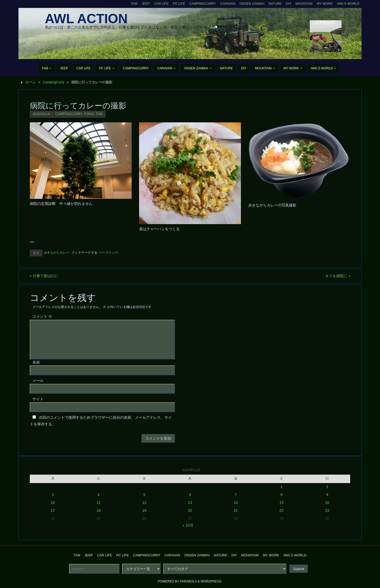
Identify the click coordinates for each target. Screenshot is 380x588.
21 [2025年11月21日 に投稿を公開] (236, 510)
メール (38, 381)
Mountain (303, 4)
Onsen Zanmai (250, 4)
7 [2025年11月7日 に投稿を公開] (236, 495)
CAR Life (157, 4)
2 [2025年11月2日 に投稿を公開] (327, 487)
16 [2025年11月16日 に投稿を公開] (327, 503)
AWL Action (86, 19)
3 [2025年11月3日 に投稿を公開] (53, 495)
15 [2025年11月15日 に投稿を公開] (282, 503)
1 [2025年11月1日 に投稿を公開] (282, 487)
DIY (287, 4)
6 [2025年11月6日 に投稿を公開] (190, 495)
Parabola (188, 581)
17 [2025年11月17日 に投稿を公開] (53, 510)
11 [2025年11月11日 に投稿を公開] (99, 503)
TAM (130, 4)
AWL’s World (348, 4)
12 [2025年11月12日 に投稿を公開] (144, 503)
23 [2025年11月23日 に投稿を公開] (327, 510)
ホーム (30, 82)
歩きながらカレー (56, 253)
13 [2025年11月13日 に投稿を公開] (190, 503)
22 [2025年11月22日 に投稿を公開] (282, 510)
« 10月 (188, 525)
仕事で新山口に (44, 276)
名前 (36, 362)
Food (89, 114)
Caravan (225, 4)
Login (346, 51)
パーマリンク (109, 253)
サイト (38, 399)
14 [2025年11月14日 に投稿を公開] (236, 503)
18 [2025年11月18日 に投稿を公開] (99, 510)
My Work (324, 4)
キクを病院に (338, 276)
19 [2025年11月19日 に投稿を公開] (144, 510)
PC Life (175, 4)
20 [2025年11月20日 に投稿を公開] (190, 510)
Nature (274, 4)
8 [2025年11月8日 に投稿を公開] (282, 495)
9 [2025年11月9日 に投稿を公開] (327, 495)
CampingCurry (200, 4)
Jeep (142, 4)
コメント (42, 316)
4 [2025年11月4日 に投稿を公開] (99, 495)
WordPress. (211, 581)
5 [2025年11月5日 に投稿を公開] (144, 495)
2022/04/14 (41, 114)
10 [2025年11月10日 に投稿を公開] (53, 503)
